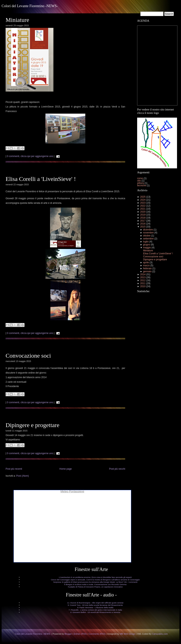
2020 (143, 212)
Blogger (68, 634)
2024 (143, 200)
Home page (66, 469)
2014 (143, 274)
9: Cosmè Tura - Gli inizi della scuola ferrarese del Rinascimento (95, 605)
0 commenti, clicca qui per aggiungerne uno (30, 156)
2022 (143, 206)
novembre (148, 233)
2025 (143, 197)
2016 (143, 224)
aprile (146, 262)
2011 (143, 283)
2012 (143, 280)
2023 (143, 203)
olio (139, 181)
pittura (141, 183)
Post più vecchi (117, 469)
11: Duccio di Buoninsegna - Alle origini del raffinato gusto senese (95, 603)
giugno (147, 245)
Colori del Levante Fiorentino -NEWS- (30, 6)
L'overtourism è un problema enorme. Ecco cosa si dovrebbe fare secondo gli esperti (95, 577)
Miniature (17, 20)
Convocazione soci (28, 356)
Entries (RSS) (80, 634)
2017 (143, 221)
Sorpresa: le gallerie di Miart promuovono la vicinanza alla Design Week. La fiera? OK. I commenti (95, 582)
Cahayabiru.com (160, 634)
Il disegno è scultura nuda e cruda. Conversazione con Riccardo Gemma (95, 584)
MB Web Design (128, 634)
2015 (143, 227)
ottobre (147, 236)
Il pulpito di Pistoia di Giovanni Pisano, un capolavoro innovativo (95, 587)
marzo (146, 265)
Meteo (64, 491)
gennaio (147, 271)
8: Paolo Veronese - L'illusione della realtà (95, 607)
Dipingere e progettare (32, 425)
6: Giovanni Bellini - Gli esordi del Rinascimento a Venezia (95, 612)
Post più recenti (14, 469)
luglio (146, 242)
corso (140, 178)
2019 (143, 215)
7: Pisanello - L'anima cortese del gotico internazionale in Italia (95, 610)
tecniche (142, 185)
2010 (143, 286)
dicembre (148, 230)
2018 (143, 218)
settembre (148, 239)
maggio (147, 248)
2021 (143, 209)
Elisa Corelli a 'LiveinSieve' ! (41, 179)
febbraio (147, 268)
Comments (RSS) (97, 634)
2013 (143, 277)
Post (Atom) (22, 476)
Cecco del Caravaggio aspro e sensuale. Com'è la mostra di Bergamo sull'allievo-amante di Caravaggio (95, 580)
